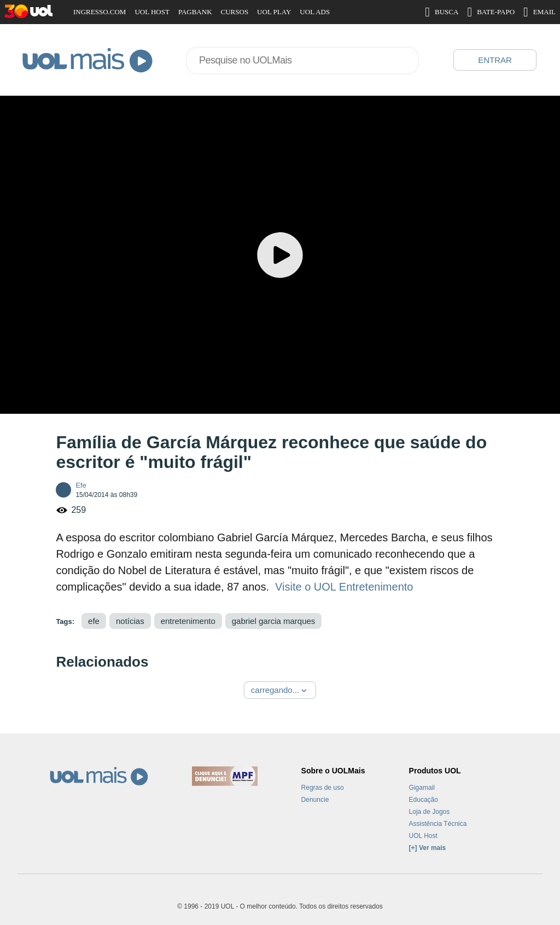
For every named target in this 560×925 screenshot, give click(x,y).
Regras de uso (323, 788)
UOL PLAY (274, 12)
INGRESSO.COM (100, 12)
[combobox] (302, 60)
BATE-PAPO (491, 12)
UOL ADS (315, 12)
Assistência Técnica (438, 824)
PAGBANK (195, 12)
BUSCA (442, 12)
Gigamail (422, 788)
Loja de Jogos (430, 812)
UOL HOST (152, 12)
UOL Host (423, 836)
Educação (424, 800)
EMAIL (539, 12)
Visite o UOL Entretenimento (344, 587)
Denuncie (315, 800)
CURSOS (235, 12)
